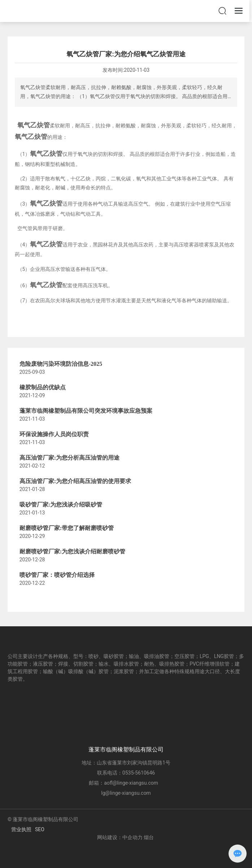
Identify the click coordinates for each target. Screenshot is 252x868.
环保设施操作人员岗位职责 (54, 434)
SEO (40, 829)
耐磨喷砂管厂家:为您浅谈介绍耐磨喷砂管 (72, 551)
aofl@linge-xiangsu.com (131, 783)
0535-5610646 (139, 773)
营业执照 (21, 829)
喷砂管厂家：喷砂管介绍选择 (57, 575)
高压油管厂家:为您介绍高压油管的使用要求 (75, 481)
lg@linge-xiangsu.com (126, 793)
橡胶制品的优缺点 (43, 387)
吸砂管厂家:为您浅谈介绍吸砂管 (61, 505)
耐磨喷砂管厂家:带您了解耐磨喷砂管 (67, 528)
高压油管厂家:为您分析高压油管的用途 (69, 458)
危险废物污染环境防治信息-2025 (61, 364)
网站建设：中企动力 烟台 (125, 837)
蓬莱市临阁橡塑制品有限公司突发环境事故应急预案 (86, 411)
